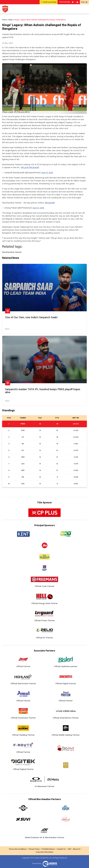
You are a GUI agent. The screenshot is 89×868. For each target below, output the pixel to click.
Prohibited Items (48, 849)
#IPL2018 (25, 168)
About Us (77, 849)
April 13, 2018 (47, 173)
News (7, 329)
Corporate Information (44, 852)
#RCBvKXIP (34, 168)
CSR (69, 849)
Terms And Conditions (18, 849)
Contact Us (61, 849)
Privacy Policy (34, 849)
